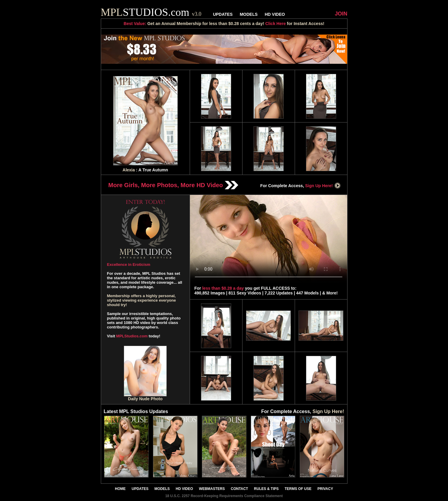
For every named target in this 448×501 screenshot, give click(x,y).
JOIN (341, 14)
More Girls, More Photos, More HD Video (173, 185)
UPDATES (223, 14)
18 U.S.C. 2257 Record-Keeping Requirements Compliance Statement (224, 496)
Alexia (129, 170)
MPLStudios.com (132, 336)
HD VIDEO (275, 14)
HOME (120, 489)
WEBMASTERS (212, 489)
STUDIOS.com (151, 12)
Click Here (275, 24)
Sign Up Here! (323, 186)
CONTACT (240, 489)
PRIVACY (325, 489)
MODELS (249, 14)
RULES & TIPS (267, 489)
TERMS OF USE (298, 489)
